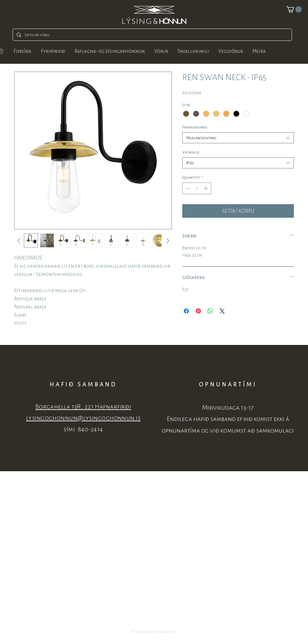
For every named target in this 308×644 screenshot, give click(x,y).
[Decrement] (187, 188)
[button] (294, 9)
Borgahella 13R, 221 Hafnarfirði (83, 407)
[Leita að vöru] (152, 35)
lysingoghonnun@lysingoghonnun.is (83, 418)
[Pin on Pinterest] (198, 311)
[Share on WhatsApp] (210, 311)
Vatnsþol (191, 152)
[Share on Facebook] (186, 311)
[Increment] (206, 188)
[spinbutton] (197, 188)
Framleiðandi (195, 127)
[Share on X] (222, 311)
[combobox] (238, 138)
